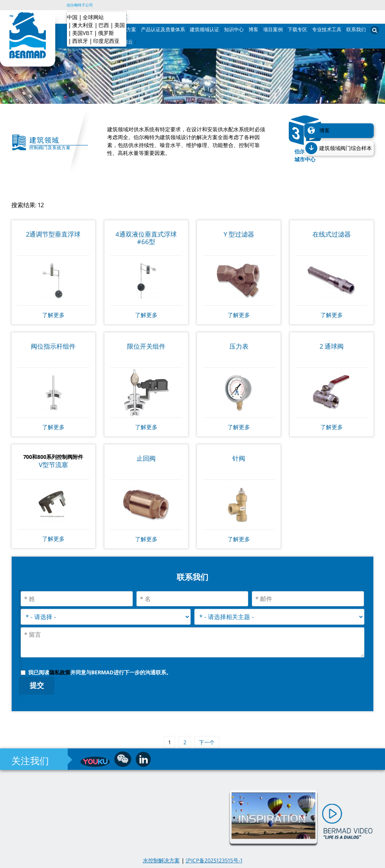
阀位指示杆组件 (53, 346)
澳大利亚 (83, 25)
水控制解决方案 (161, 860)
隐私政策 (60, 672)
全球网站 (93, 17)
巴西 (104, 25)
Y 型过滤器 (239, 234)
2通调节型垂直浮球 (53, 234)
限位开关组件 (146, 346)
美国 (120, 25)
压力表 (239, 346)
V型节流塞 (53, 465)
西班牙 (80, 41)
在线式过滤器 (332, 234)
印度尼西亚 (106, 41)
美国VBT (83, 33)
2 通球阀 (332, 346)
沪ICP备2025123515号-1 (214, 860)
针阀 (239, 458)
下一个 (207, 742)
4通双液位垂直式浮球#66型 (146, 238)
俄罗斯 (106, 33)
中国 (72, 17)
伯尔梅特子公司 (80, 5)
